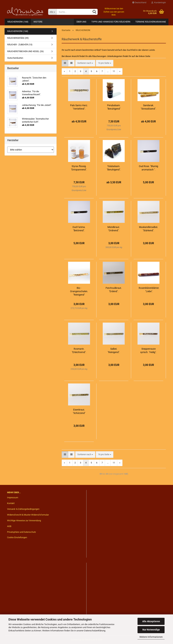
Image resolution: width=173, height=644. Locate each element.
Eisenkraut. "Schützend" (79, 411)
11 (114, 71)
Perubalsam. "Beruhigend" (114, 107)
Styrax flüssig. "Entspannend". (79, 168)
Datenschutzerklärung (95, 631)
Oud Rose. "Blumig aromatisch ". (149, 168)
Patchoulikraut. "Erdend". (114, 290)
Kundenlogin (159, 3)
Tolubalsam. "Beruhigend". (114, 168)
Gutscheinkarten (15, 58)
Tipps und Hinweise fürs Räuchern (111, 22)
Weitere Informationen (151, 637)
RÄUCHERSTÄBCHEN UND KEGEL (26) (26, 51)
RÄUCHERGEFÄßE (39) (18, 38)
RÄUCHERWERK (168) (18, 22)
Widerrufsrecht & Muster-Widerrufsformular (28, 515)
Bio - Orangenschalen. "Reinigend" (79, 291)
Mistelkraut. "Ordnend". (114, 229)
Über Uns (81, 22)
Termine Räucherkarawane (151, 22)
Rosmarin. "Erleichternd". (79, 350)
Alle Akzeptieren (151, 621)
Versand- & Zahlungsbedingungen (23, 509)
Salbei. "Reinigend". (114, 350)
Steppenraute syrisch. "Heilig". (148, 350)
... (108, 71)
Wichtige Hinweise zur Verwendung (24, 520)
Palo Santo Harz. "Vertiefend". (79, 107)
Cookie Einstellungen (17, 537)
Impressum (13, 497)
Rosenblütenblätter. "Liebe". (149, 290)
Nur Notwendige (151, 630)
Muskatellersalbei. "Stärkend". (149, 229)
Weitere (38, 22)
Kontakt (11, 503)
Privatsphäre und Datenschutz (21, 532)
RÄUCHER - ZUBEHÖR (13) (20, 45)
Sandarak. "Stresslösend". (149, 107)
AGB (9, 526)
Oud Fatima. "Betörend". (79, 229)
